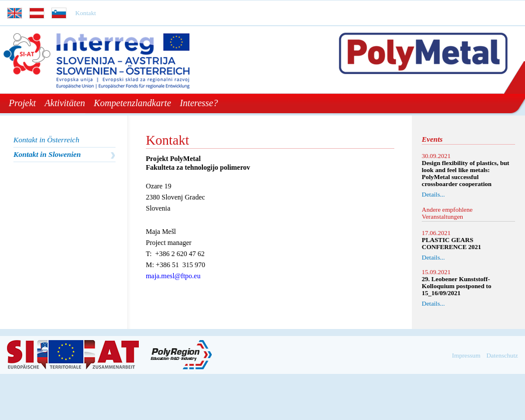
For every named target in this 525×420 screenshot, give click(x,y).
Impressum (466, 355)
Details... (433, 194)
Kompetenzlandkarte (132, 103)
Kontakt (85, 13)
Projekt (22, 103)
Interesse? (199, 103)
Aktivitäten (65, 103)
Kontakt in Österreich (46, 140)
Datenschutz (502, 355)
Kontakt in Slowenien (47, 154)
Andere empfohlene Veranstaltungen (447, 213)
